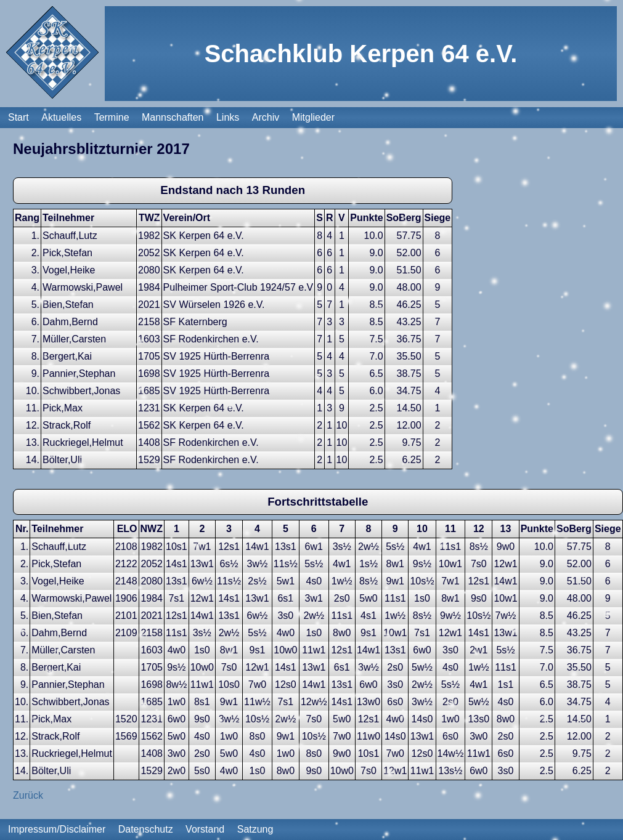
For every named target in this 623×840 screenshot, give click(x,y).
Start (18, 117)
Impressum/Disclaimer (57, 829)
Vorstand (205, 829)
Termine (112, 117)
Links (228, 117)
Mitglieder (313, 117)
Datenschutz (146, 829)
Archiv (266, 117)
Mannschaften (173, 117)
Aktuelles (61, 117)
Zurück (28, 795)
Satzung (255, 829)
